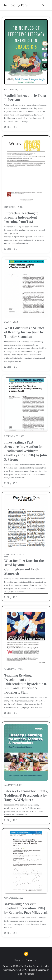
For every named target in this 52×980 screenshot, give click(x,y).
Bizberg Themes (26, 974)
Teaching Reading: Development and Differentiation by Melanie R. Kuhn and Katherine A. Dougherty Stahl (26, 684)
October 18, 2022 (14, 898)
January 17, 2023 (13, 785)
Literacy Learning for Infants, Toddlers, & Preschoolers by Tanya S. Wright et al (26, 795)
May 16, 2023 (11, 322)
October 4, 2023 (13, 207)
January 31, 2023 (13, 669)
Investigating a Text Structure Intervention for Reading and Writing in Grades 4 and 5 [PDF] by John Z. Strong (26, 451)
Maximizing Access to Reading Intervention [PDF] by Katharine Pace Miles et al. (26, 908)
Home (17, 960)
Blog (8, 127)
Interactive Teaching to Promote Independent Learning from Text (21, 217)
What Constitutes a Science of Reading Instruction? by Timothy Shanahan (24, 332)
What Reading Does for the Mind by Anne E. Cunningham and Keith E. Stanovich (24, 567)
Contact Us (31, 960)
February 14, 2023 (14, 554)
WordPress (30, 970)
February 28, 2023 (14, 436)
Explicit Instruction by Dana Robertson (25, 97)
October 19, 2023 (14, 89)
